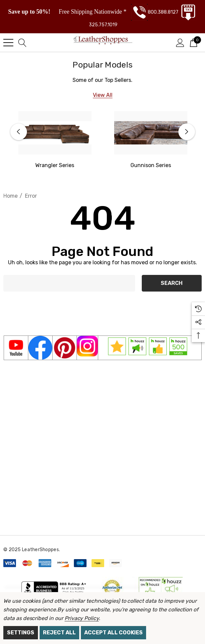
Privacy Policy (82, 618)
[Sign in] (180, 42)
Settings (21, 633)
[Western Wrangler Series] (55, 133)
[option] (55, 140)
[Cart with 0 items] (194, 42)
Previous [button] (19, 132)
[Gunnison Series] (151, 133)
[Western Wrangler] (55, 165)
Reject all (59, 633)
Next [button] (187, 132)
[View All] (103, 95)
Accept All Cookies (113, 633)
